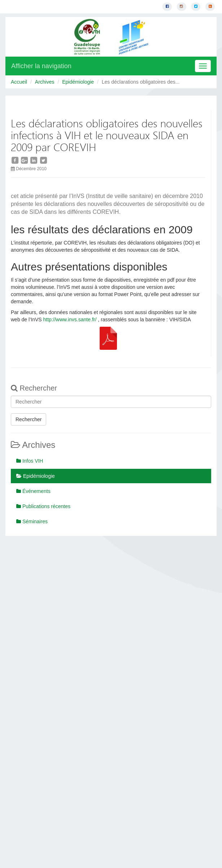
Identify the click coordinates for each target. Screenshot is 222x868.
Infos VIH (30, 461)
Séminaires (32, 521)
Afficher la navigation (41, 66)
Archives (45, 82)
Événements (33, 491)
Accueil (19, 82)
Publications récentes (43, 506)
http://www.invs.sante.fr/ (70, 320)
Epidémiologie (78, 82)
